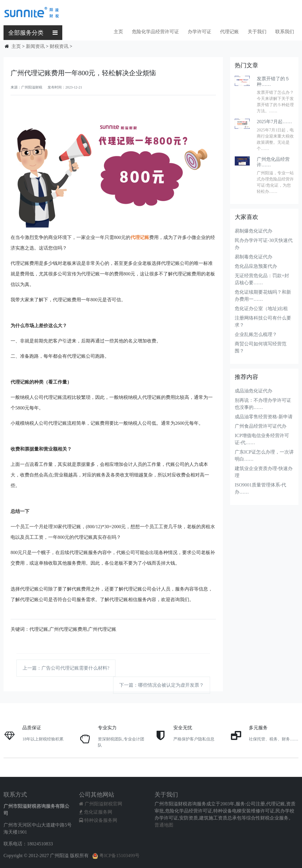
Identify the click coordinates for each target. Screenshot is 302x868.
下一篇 (162, 685)
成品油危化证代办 (254, 391)
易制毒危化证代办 (254, 257)
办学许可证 (199, 32)
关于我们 (257, 32)
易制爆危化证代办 (254, 231)
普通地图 (164, 825)
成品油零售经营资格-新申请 (264, 417)
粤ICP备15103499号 (116, 856)
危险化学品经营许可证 (155, 32)
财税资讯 (59, 46)
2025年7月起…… (274, 122)
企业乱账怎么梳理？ (256, 334)
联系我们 (285, 32)
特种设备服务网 (98, 820)
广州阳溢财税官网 (101, 804)
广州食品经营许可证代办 (261, 426)
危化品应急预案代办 (256, 266)
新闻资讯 (35, 46)
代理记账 (229, 32)
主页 (118, 32)
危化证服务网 (96, 812)
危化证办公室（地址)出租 (261, 308)
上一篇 (66, 668)
